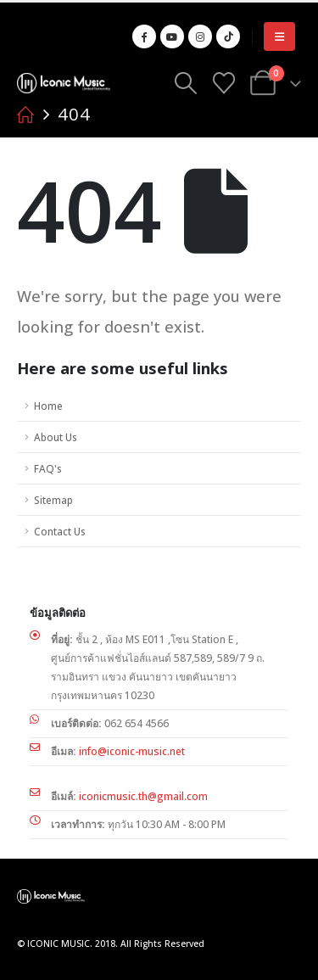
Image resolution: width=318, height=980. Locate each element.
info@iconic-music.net (132, 751)
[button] (279, 36)
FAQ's (47, 468)
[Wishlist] (223, 83)
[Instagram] (200, 36)
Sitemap (53, 500)
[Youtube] (172, 36)
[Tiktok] (228, 36)
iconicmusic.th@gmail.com (143, 796)
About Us (55, 437)
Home (48, 406)
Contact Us (59, 531)
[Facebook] (144, 36)
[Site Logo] (64, 83)
